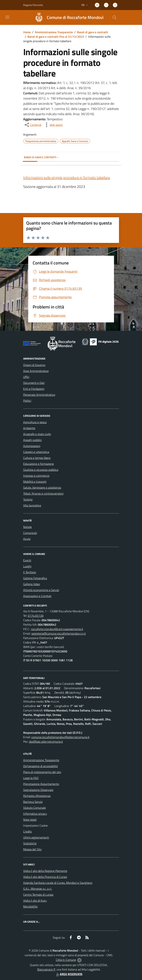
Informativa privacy (35, 814)
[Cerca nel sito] (114, 17)
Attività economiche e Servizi (41, 590)
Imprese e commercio (36, 476)
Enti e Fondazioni (34, 389)
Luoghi (27, 566)
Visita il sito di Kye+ (35, 901)
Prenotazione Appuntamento (41, 784)
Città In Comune (66, 960)
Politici (27, 401)
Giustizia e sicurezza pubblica (41, 470)
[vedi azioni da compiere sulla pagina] (53, 125)
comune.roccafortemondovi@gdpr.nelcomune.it (60, 737)
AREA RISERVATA (69, 974)
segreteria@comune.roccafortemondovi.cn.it (59, 633)
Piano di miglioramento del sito (42, 772)
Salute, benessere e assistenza (42, 487)
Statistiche (30, 843)
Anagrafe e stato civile (37, 434)
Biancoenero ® (46, 969)
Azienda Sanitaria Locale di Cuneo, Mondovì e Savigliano (58, 883)
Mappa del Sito (32, 849)
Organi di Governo (34, 365)
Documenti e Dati (34, 383)
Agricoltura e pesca (35, 422)
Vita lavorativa (32, 505)
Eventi (27, 560)
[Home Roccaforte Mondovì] (68, 17)
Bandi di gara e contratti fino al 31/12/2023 (56, 37)
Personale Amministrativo (39, 395)
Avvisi (27, 539)
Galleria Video (32, 584)
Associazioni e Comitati (37, 596)
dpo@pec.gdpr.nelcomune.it (46, 742)
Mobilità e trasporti (35, 482)
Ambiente (29, 428)
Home (27, 32)
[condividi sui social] (33, 125)
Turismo (28, 499)
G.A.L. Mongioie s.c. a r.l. (38, 889)
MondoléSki (30, 906)
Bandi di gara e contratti (93, 32)
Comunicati (30, 533)
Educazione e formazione (39, 464)
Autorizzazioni (32, 446)
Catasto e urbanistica (36, 452)
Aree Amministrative (36, 371)
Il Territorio (30, 572)
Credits (27, 831)
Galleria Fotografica (35, 578)
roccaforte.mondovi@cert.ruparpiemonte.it (57, 629)
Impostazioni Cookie (35, 825)
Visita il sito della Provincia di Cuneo (45, 877)
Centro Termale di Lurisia (38, 895)
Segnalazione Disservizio (38, 790)
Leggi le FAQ (31, 778)
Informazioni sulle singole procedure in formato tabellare (67, 177)
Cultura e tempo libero (37, 458)
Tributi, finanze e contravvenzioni (43, 493)
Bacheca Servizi (33, 802)
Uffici (26, 377)
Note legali (30, 820)
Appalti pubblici (32, 440)
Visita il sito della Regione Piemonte (45, 871)
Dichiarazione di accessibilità (40, 766)
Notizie (27, 527)
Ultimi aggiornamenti (36, 837)
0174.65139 (36, 616)
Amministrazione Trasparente (54, 32)
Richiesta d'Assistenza (37, 796)
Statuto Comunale (35, 808)
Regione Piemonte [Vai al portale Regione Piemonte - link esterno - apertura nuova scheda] (33, 5)
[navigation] (7, 17)
